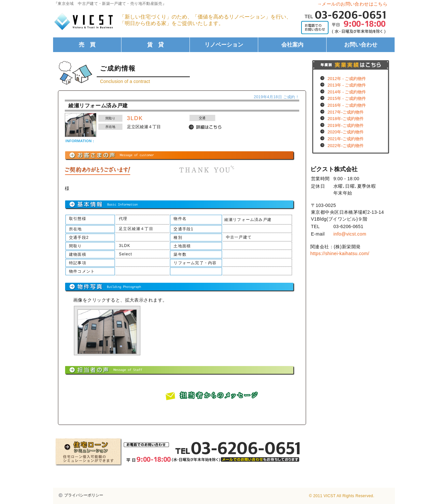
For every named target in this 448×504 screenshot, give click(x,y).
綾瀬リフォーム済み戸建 (98, 106)
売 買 (87, 45)
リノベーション (224, 45)
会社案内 (292, 45)
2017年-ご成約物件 (346, 112)
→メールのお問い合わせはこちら (352, 4)
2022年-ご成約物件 (346, 146)
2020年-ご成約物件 (346, 132)
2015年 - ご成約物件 (347, 98)
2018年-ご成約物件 (346, 119)
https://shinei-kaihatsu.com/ (340, 253)
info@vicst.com (350, 234)
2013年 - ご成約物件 (347, 85)
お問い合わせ (361, 45)
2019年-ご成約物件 (346, 125)
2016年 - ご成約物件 (347, 105)
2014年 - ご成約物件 (347, 92)
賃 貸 (155, 45)
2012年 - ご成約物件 (347, 79)
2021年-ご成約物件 (346, 139)
